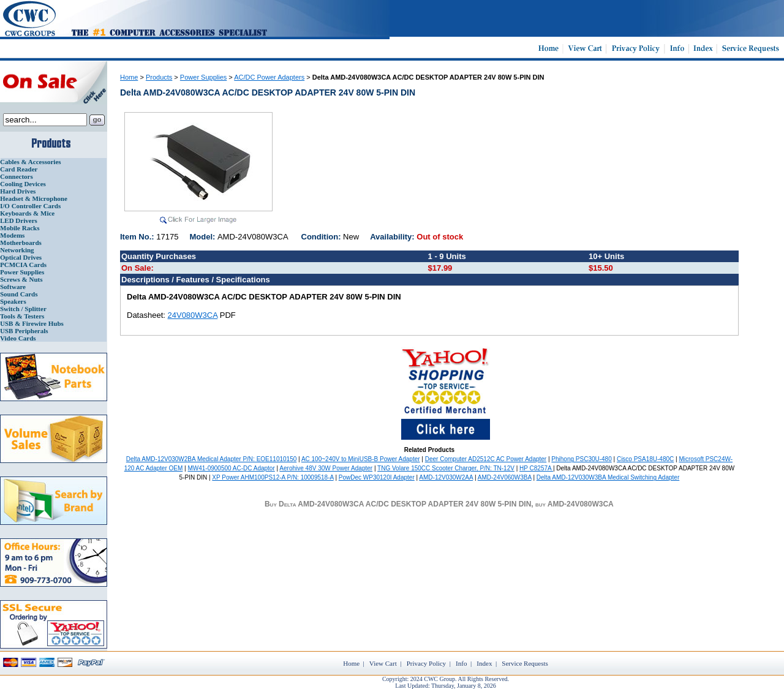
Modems (12, 235)
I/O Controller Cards (30, 206)
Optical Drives (21, 257)
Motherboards (21, 243)
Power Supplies (22, 272)
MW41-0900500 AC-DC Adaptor (231, 468)
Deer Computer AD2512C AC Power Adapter (486, 459)
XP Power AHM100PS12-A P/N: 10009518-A (273, 477)
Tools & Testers (22, 316)
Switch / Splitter (23, 309)
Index (484, 663)
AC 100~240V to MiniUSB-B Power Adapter (361, 459)
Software (13, 287)
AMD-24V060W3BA (505, 477)
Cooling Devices (23, 184)
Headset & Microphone (34, 198)
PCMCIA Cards (23, 265)
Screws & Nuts (21, 279)
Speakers (13, 301)
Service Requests (525, 663)
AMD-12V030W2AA (446, 477)
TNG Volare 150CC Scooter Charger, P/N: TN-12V (446, 468)
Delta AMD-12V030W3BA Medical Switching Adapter (608, 477)
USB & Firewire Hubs (32, 323)
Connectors (17, 176)
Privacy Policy (426, 663)
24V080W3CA (193, 315)
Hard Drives (18, 191)
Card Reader (19, 169)
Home (129, 77)
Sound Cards (19, 294)
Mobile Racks (20, 228)
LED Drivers (19, 220)
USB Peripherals (24, 331)
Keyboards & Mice (27, 213)
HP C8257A (536, 468)
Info (461, 663)
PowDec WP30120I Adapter (377, 477)
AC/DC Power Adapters (269, 77)
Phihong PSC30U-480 (581, 459)
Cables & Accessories (31, 162)
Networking (17, 250)
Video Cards (18, 338)
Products (159, 77)
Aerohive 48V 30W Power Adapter (326, 468)
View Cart (383, 663)
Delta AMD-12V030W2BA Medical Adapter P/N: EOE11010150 (212, 459)
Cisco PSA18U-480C (645, 459)
